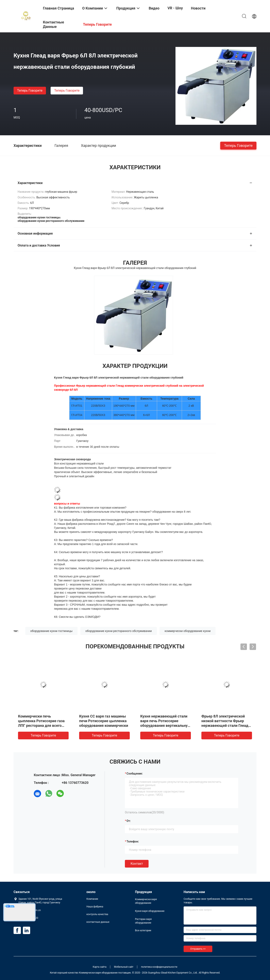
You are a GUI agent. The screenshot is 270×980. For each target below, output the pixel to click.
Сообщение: (135, 774)
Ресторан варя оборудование (143, 921)
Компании (92, 899)
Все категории (143, 930)
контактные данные (98, 922)
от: (129, 821)
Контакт (137, 864)
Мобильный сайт (124, 967)
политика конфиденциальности (159, 967)
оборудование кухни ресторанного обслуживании (119, 631)
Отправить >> (198, 949)
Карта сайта (100, 967)
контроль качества (97, 914)
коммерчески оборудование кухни (188, 631)
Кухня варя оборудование (150, 911)
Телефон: (133, 841)
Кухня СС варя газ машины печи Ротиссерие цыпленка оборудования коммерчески (104, 721)
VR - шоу (175, 8)
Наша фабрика (95, 907)
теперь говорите (30, 90)
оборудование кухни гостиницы (52, 631)
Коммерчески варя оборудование (146, 901)
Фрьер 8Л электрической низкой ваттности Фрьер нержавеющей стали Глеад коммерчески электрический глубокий (227, 725)
